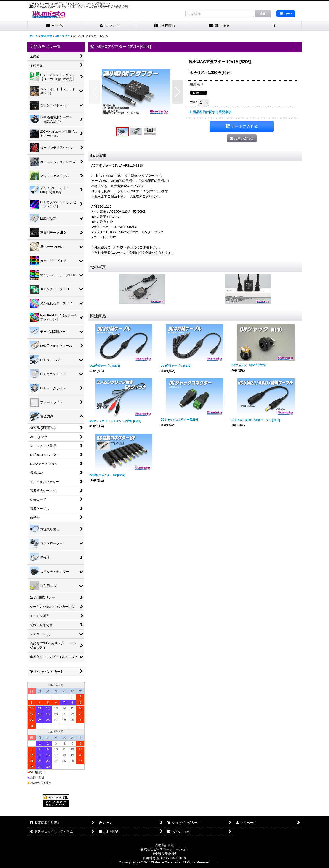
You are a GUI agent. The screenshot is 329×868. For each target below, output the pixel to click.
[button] (274, 26)
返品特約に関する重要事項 (211, 112)
